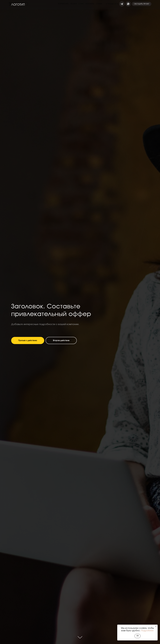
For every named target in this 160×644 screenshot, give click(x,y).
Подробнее (147, 631)
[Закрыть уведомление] (156, 626)
